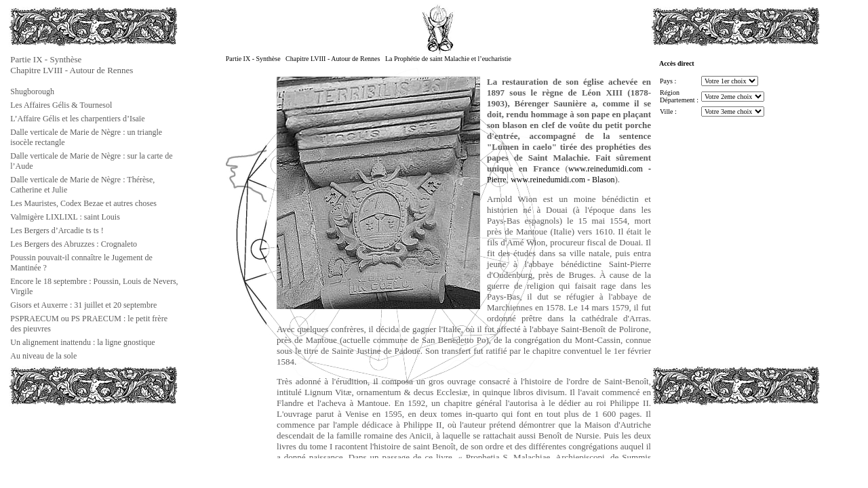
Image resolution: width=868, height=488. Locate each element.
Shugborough (32, 91)
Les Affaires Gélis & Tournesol (61, 105)
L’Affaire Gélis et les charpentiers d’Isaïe (77, 119)
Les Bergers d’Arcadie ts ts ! (57, 230)
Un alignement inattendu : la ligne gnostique (82, 342)
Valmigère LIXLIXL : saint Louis (65, 217)
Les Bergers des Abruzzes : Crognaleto (74, 244)
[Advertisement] (77, 436)
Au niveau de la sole (43, 356)
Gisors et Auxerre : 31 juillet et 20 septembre (83, 305)
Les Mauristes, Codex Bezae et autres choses (83, 203)
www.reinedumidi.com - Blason (563, 180)
